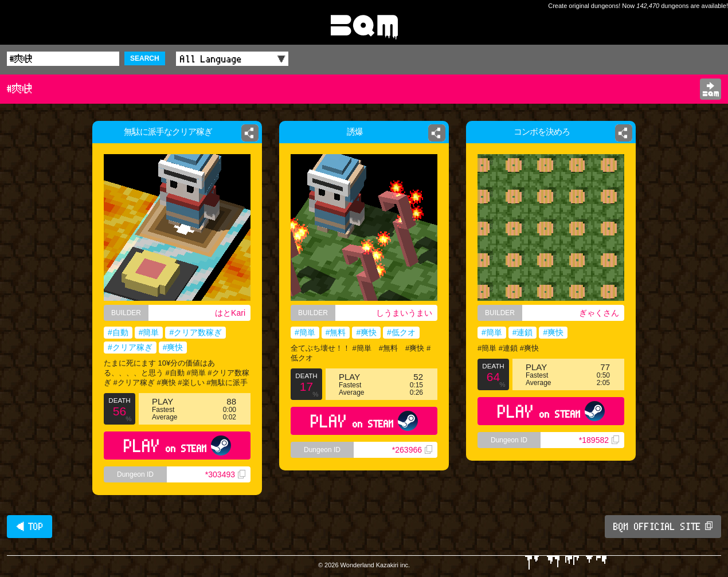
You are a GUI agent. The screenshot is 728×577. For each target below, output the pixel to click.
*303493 (225, 474)
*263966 (412, 450)
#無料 (336, 332)
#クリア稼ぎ (130, 347)
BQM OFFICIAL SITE (663, 527)
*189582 (599, 440)
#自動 (118, 332)
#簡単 (149, 332)
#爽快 (173, 347)
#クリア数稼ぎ (195, 332)
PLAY (177, 445)
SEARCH (145, 58)
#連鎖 (523, 332)
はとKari (230, 313)
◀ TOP (30, 527)
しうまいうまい (404, 313)
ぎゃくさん (599, 313)
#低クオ (401, 332)
